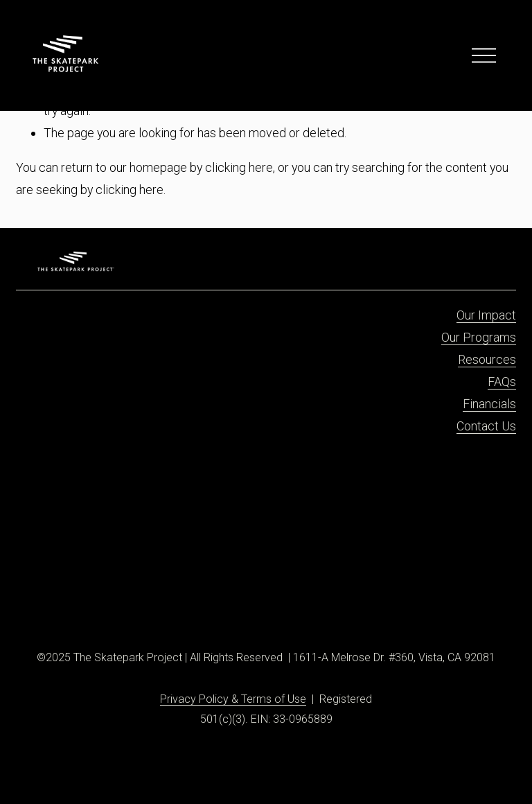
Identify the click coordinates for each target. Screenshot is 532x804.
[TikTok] (78, 603)
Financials (489, 404)
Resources (487, 359)
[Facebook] (46, 603)
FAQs (502, 382)
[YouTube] (127, 603)
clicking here (239, 167)
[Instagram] (62, 603)
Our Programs (479, 337)
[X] (94, 603)
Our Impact (486, 315)
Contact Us (486, 426)
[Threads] (111, 603)
